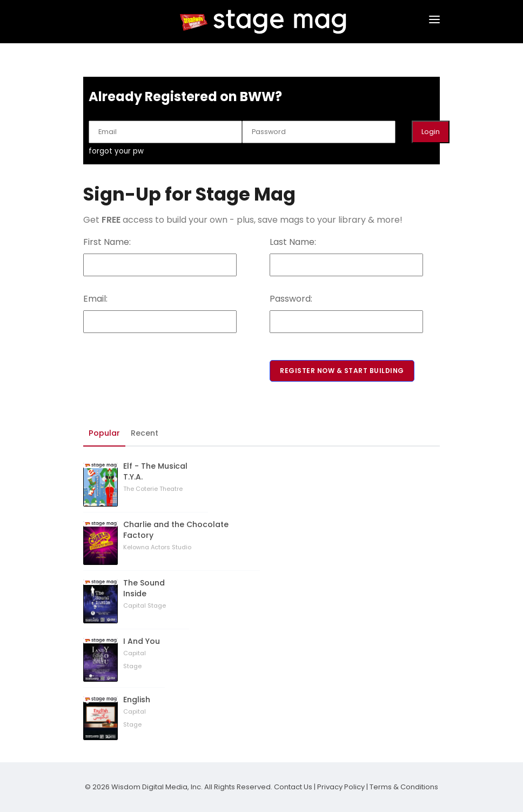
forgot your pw (116, 151)
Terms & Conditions (404, 787)
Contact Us (293, 787)
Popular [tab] (104, 433)
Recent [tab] (145, 433)
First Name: (107, 242)
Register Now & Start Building (342, 371)
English (137, 700)
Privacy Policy (341, 787)
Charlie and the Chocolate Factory (176, 530)
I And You (142, 641)
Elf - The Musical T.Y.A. (155, 471)
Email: (95, 299)
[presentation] (165, 354)
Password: (291, 299)
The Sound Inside (144, 588)
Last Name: (293, 242)
